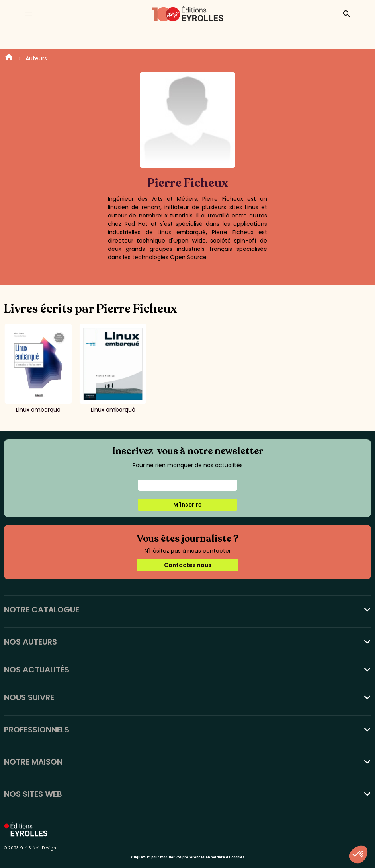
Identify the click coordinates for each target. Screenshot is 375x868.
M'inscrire (187, 505)
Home (9, 58)
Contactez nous (188, 565)
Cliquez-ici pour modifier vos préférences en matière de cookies (188, 857)
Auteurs (36, 58)
